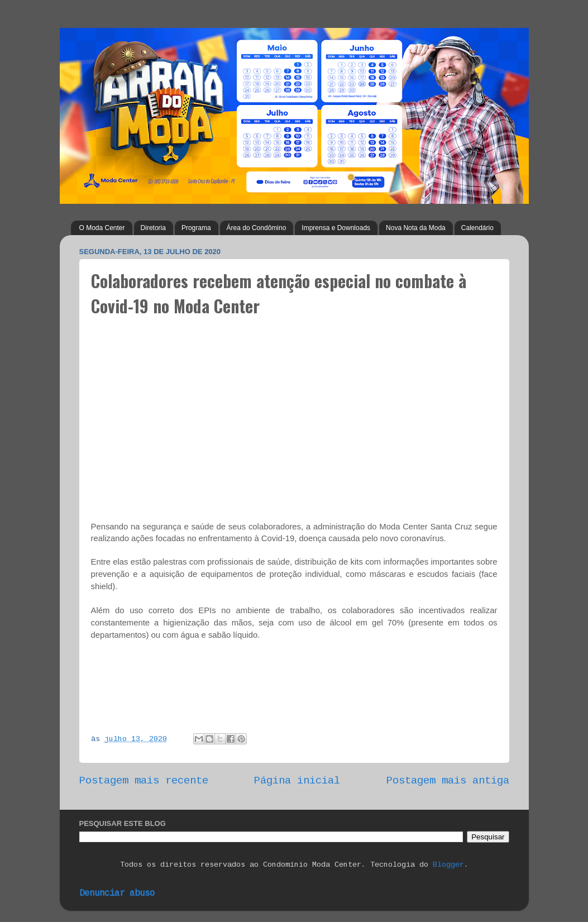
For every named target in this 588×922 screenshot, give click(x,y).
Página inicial (297, 781)
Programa (196, 228)
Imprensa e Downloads (336, 228)
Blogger (448, 865)
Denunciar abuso (117, 894)
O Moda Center (102, 228)
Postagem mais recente (144, 781)
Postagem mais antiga (448, 781)
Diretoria (153, 228)
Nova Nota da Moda (416, 228)
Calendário (477, 228)
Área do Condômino (257, 228)
